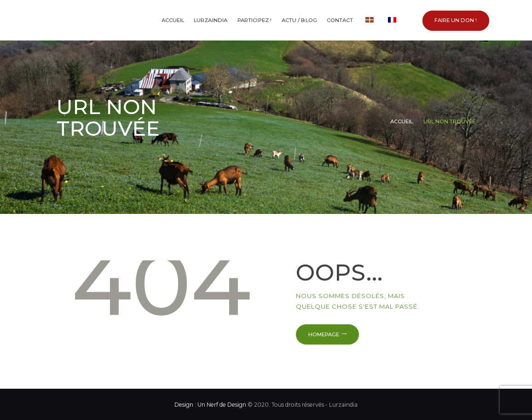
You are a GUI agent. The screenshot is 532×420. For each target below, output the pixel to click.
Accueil (402, 121)
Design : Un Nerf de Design (210, 405)
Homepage (324, 334)
